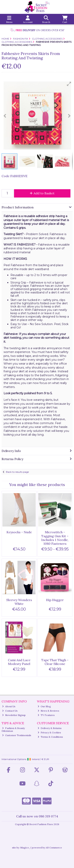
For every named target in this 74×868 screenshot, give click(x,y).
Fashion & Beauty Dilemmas (13, 729)
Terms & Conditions (50, 737)
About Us (9, 706)
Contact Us (10, 711)
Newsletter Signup (14, 715)
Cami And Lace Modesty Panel (19, 662)
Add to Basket (42, 193)
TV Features (46, 715)
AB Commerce (54, 848)
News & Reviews (48, 711)
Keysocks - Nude (19, 532)
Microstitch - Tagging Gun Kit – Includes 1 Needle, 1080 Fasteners (55, 538)
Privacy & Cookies (49, 732)
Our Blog (44, 706)
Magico (25, 848)
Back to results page (17, 472)
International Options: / (25, 759)
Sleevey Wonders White (19, 602)
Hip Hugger (55, 600)
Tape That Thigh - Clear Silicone (55, 662)
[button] (69, 84)
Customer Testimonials (17, 735)
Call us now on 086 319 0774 (37, 816)
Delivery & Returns (50, 728)
